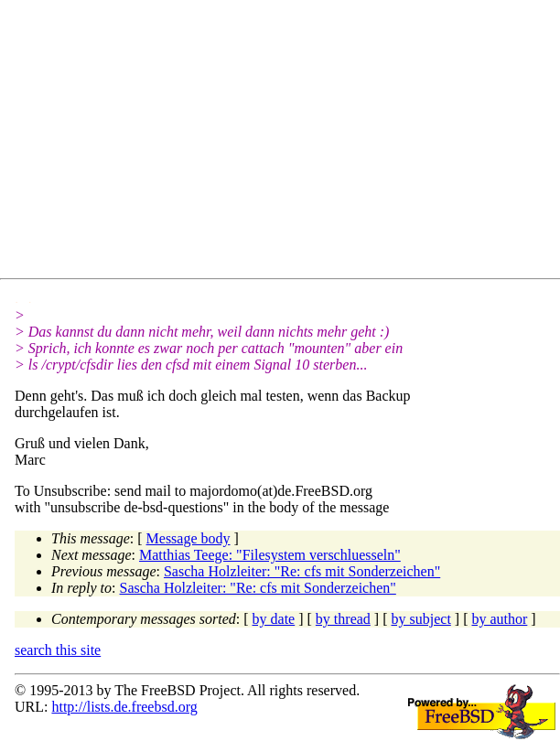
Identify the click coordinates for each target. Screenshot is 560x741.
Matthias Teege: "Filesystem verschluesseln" (270, 555)
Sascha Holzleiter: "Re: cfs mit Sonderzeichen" (302, 571)
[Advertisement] (287, 143)
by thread (343, 619)
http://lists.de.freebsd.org (124, 707)
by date (274, 619)
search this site (58, 650)
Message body (188, 538)
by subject (421, 619)
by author (499, 619)
